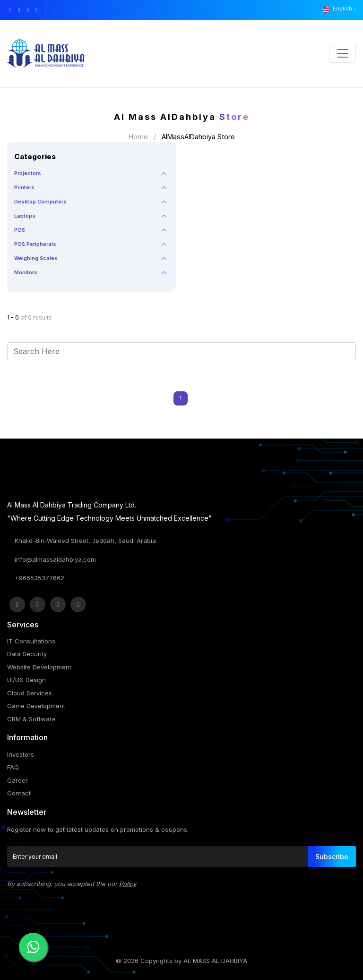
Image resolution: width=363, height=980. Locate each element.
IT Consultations (31, 641)
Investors (21, 754)
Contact (19, 793)
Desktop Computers (40, 202)
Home (138, 137)
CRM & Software (31, 719)
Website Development (39, 667)
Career (17, 780)
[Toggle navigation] (343, 53)
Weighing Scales (36, 258)
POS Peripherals (35, 244)
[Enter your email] (158, 857)
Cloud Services (30, 693)
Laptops (25, 216)
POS (20, 230)
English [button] (338, 9)
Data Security (27, 654)
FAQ (13, 767)
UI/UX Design (26, 680)
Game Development (36, 706)
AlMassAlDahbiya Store (198, 137)
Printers (24, 187)
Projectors (28, 173)
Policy (128, 884)
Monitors (26, 272)
